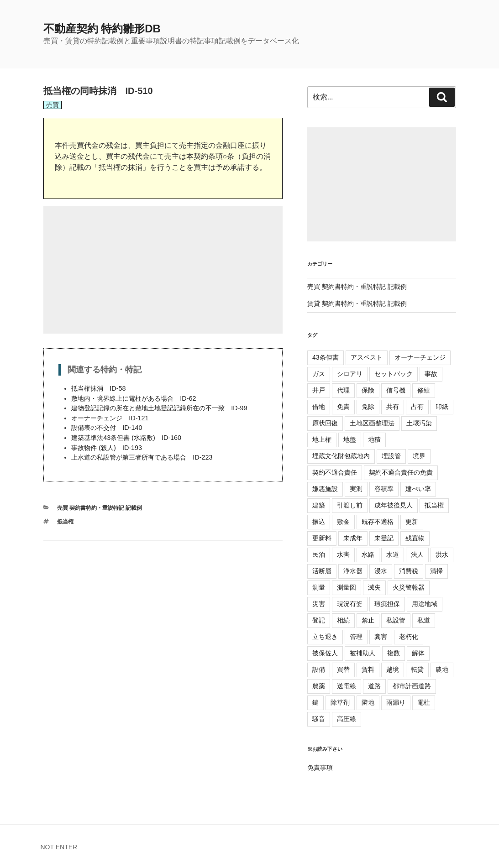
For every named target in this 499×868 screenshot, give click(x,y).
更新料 (322, 538)
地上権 (322, 439)
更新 (412, 522)
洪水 (442, 554)
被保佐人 (325, 653)
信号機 (396, 390)
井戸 (319, 390)
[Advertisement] (163, 270)
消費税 (409, 571)
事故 (431, 374)
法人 (417, 554)
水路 (368, 554)
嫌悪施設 (325, 489)
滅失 (374, 587)
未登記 (384, 538)
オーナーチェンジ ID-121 (110, 418)
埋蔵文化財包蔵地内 (341, 456)
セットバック (394, 374)
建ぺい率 (418, 489)
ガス (319, 374)
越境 (393, 669)
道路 (374, 686)
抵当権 (65, 522)
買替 (343, 669)
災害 (319, 604)
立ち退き (325, 637)
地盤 (350, 439)
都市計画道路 (412, 686)
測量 (319, 587)
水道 (393, 554)
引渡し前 (350, 505)
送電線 (347, 686)
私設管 (396, 620)
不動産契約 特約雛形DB (102, 29)
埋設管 (391, 456)
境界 (419, 456)
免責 (343, 407)
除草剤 (340, 702)
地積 (374, 439)
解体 (418, 653)
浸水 (381, 571)
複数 (394, 653)
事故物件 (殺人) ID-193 (107, 448)
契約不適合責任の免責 (401, 472)
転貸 (417, 669)
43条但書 (326, 357)
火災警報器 (409, 587)
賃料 (368, 669)
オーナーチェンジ (420, 357)
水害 (343, 554)
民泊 (319, 554)
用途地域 (425, 604)
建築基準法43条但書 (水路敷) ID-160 (126, 438)
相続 (343, 620)
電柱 (424, 702)
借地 (319, 407)
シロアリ (350, 374)
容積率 (384, 489)
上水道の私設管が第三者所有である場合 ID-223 (142, 457)
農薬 (319, 686)
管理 (356, 637)
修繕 (424, 390)
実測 (356, 489)
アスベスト (367, 357)
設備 (319, 669)
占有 (417, 407)
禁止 (368, 620)
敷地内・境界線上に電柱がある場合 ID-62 (134, 398)
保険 (368, 390)
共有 (393, 407)
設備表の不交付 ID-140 (107, 428)
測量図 (347, 587)
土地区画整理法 (372, 423)
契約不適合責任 (335, 472)
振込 (319, 522)
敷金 (343, 522)
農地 (442, 669)
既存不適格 (378, 522)
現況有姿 (350, 604)
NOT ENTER (59, 847)
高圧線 (347, 719)
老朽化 (409, 637)
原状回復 (325, 423)
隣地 (368, 702)
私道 (424, 620)
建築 (319, 505)
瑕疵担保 (387, 604)
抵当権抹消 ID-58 (98, 388)
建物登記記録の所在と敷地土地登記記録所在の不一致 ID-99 (159, 408)
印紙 (442, 407)
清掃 (436, 571)
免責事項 (320, 768)
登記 (319, 620)
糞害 (381, 637)
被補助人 (362, 653)
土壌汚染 (419, 423)
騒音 (319, 719)
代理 (343, 390)
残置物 (415, 538)
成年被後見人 (394, 505)
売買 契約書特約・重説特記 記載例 (100, 508)
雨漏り (396, 702)
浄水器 (353, 571)
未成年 (353, 538)
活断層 (322, 571)
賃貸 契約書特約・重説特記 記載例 (357, 303)
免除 (368, 407)
